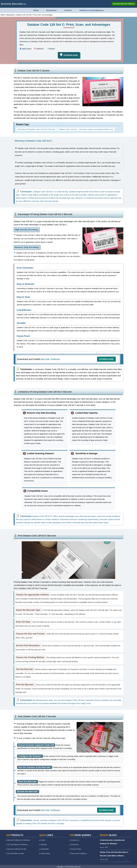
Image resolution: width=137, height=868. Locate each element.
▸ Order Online (45, 853)
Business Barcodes (12, 4)
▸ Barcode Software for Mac (16, 848)
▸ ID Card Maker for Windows (17, 844)
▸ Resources (74, 844)
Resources (51, 10)
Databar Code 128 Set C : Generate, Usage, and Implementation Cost (86, 129)
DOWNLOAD (106, 359)
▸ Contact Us (74, 840)
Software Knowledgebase (94, 10)
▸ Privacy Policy (75, 848)
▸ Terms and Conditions (78, 853)
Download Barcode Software (124, 4)
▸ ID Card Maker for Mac (15, 853)
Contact (68, 10)
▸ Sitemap (43, 844)
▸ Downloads (44, 848)
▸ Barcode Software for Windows (18, 840)
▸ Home (42, 840)
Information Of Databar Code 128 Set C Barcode (36, 129)
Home (34, 10)
